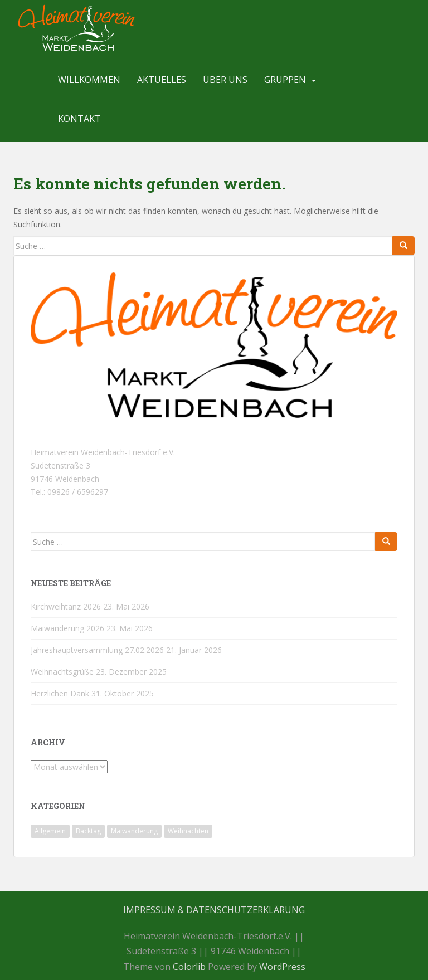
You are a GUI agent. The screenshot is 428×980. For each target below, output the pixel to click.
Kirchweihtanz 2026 (66, 606)
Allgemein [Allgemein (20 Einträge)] (50, 831)
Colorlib (189, 967)
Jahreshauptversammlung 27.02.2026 (97, 650)
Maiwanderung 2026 (67, 628)
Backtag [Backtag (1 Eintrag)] (88, 831)
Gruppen (285, 80)
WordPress (282, 967)
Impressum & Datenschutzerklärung (214, 910)
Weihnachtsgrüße (62, 672)
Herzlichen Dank (60, 693)
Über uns (225, 80)
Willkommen (89, 80)
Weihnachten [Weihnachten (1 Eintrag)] (188, 831)
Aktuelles (162, 80)
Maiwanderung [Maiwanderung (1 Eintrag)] (134, 831)
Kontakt (79, 119)
